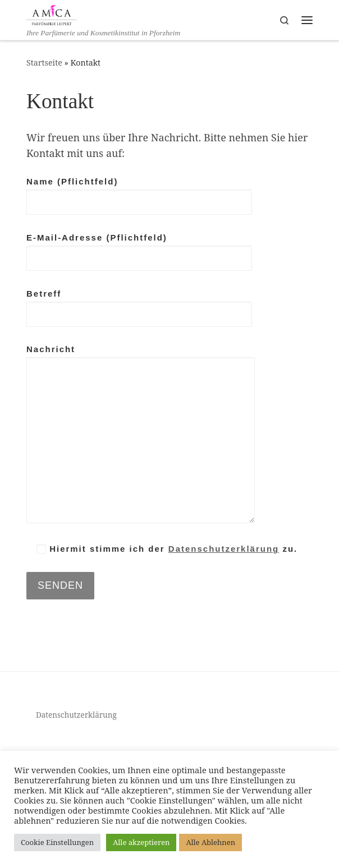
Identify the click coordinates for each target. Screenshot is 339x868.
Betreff (139, 308)
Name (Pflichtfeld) (139, 196)
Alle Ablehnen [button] (210, 842)
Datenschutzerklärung (224, 549)
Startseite (44, 63)
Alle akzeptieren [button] (141, 842)
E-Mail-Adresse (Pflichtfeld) (139, 252)
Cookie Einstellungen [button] (57, 842)
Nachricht (141, 434)
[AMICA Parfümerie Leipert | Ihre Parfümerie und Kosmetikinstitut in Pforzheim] (52, 14)
